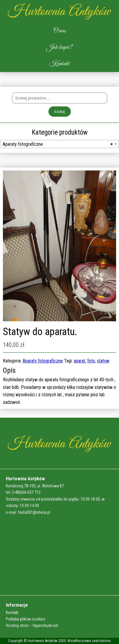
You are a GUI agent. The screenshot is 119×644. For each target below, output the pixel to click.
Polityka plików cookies (26, 619)
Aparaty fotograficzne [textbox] (58, 144)
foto (91, 361)
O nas (60, 31)
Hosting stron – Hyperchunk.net (32, 625)
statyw (103, 361)
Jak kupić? (59, 47)
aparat (79, 361)
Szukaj (60, 112)
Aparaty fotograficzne (43, 361)
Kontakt (59, 64)
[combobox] (59, 144)
